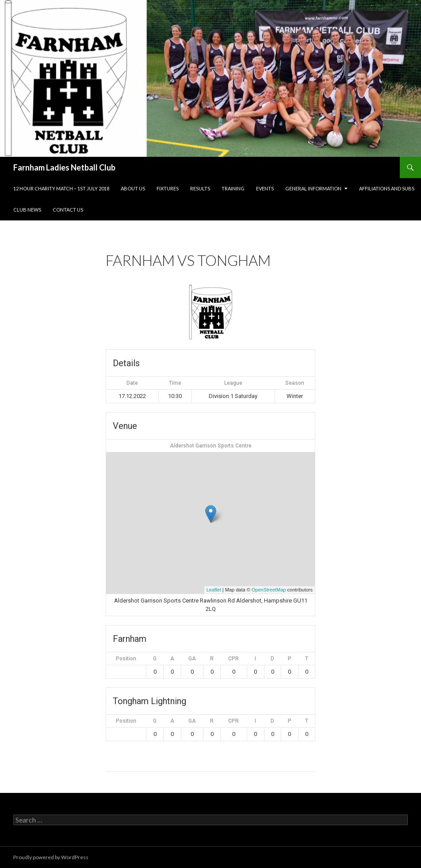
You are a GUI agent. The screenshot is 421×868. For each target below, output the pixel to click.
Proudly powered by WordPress (51, 857)
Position (126, 659)
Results (200, 188)
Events (265, 188)
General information (313, 188)
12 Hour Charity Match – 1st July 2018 (61, 188)
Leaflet (214, 590)
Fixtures (168, 188)
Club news (27, 210)
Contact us (68, 210)
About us (133, 188)
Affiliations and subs (387, 188)
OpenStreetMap (269, 590)
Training (233, 188)
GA (192, 659)
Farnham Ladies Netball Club (64, 167)
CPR (233, 659)
